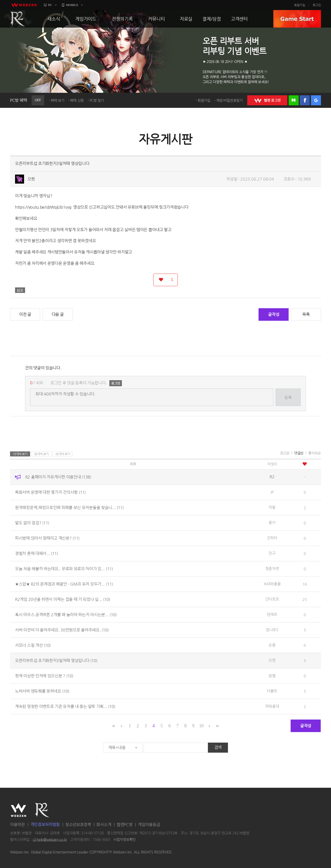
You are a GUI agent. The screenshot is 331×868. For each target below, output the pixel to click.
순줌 (272, 645)
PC (50, 5)
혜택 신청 (77, 100)
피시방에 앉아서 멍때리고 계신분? (47, 538)
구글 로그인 (316, 100)
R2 (18, 19)
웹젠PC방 (125, 824)
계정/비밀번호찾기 (229, 100)
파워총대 (272, 706)
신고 (20, 290)
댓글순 (299, 453)
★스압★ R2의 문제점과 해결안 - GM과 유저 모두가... (64, 584)
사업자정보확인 (125, 839)
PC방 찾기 (97, 100)
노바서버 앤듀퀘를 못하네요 (42, 691)
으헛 (31, 179)
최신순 (285, 453)
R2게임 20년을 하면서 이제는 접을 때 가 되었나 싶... (63, 599)
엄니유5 (272, 630)
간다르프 (272, 599)
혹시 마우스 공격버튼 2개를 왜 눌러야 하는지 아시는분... (66, 615)
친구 (272, 553)
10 (201, 726)
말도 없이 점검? (32, 523)
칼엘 (272, 676)
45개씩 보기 (63, 454)
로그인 (317, 5)
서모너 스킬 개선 (33, 645)
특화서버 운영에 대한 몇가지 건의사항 (50, 492)
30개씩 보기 (42, 454)
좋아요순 (315, 453)
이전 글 (25, 314)
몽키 (272, 523)
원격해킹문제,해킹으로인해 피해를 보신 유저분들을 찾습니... (69, 507)
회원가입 (300, 5)
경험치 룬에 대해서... (36, 553)
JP (272, 492)
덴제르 (272, 614)
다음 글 (58, 314)
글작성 (274, 314)
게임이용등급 (149, 824)
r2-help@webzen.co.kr (50, 839)
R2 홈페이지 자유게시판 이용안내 (58, 477)
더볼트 (272, 691)
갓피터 (272, 538)
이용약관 (17, 824)
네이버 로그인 (294, 100)
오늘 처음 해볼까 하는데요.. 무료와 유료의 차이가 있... (64, 569)
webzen (24, 5)
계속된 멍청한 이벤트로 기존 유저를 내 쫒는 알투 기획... (65, 706)
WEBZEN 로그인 (267, 100)
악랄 (272, 507)
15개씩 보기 (20, 454)
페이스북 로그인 (305, 100)
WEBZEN (18, 810)
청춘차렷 (272, 568)
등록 (288, 397)
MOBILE (72, 5)
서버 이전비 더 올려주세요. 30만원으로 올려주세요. (62, 630)
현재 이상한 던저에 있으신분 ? (44, 676)
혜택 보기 (58, 100)
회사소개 (104, 824)
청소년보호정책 (78, 824)
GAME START (297, 19)
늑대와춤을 (272, 584)
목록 (306, 314)
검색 (218, 747)
